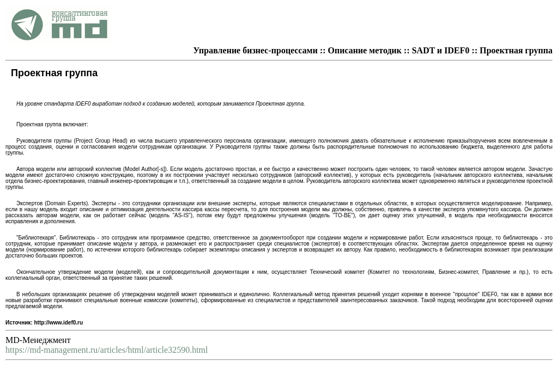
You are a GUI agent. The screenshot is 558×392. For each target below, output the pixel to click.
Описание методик (365, 50)
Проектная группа (516, 50)
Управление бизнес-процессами (256, 50)
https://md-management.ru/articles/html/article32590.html (107, 350)
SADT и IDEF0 (441, 50)
